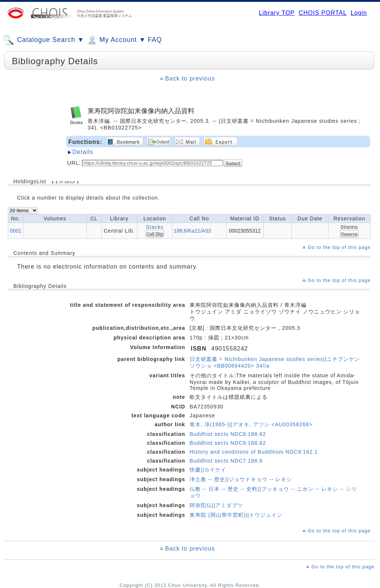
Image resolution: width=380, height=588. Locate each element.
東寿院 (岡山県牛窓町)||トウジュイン (236, 515)
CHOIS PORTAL (323, 13)
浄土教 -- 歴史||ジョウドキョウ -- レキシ (241, 479)
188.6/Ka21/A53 (192, 231)
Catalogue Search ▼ (44, 40)
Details (83, 152)
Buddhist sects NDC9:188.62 (228, 443)
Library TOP (277, 13)
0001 (16, 231)
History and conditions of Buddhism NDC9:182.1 (254, 452)
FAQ (155, 40)
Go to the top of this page (339, 247)
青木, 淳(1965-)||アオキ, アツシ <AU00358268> (251, 424)
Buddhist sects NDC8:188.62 (228, 434)
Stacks (155, 227)
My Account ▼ (116, 40)
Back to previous (190, 78)
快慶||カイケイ (208, 470)
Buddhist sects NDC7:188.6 (226, 461)
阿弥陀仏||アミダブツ (216, 505)
